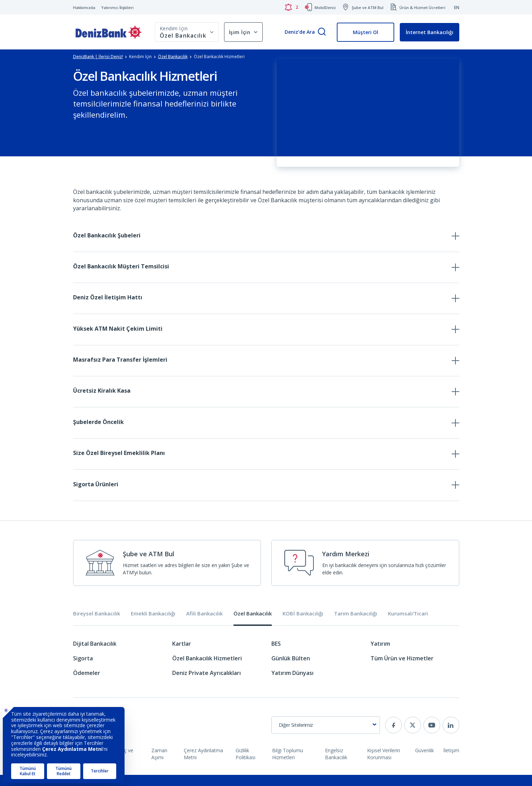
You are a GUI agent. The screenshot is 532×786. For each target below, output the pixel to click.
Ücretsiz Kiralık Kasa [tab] (102, 397)
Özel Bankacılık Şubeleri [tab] (107, 235)
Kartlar (182, 655)
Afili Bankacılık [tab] (204, 625)
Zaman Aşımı (159, 765)
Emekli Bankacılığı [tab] (153, 625)
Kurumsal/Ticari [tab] (408, 625)
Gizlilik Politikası (245, 765)
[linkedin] (451, 736)
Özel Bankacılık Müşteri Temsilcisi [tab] (121, 268)
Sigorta (83, 669)
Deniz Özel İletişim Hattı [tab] (108, 300)
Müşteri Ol (366, 32)
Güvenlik (424, 761)
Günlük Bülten (291, 669)
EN (457, 7)
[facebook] (394, 736)
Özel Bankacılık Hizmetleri (207, 669)
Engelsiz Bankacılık (336, 765)
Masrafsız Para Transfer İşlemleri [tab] (120, 365)
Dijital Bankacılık (95, 655)
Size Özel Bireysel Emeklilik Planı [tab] (119, 462)
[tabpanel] (266, 673)
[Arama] (322, 32)
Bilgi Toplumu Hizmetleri (288, 765)
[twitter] (413, 736)
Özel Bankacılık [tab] (253, 625)
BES (276, 655)
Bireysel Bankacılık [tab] (97, 625)
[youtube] (432, 736)
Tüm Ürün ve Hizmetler (402, 669)
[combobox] (326, 736)
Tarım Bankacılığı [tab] (356, 625)
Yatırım (380, 655)
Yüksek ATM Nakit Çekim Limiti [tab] (118, 332)
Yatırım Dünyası (292, 684)
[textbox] (326, 736)
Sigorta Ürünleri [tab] (96, 494)
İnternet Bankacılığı (430, 32)
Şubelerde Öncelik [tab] (98, 430)
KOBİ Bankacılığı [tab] (303, 625)
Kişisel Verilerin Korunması (384, 765)
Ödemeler (87, 684)
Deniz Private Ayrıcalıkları (207, 684)
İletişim (451, 761)
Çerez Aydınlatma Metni (203, 765)
